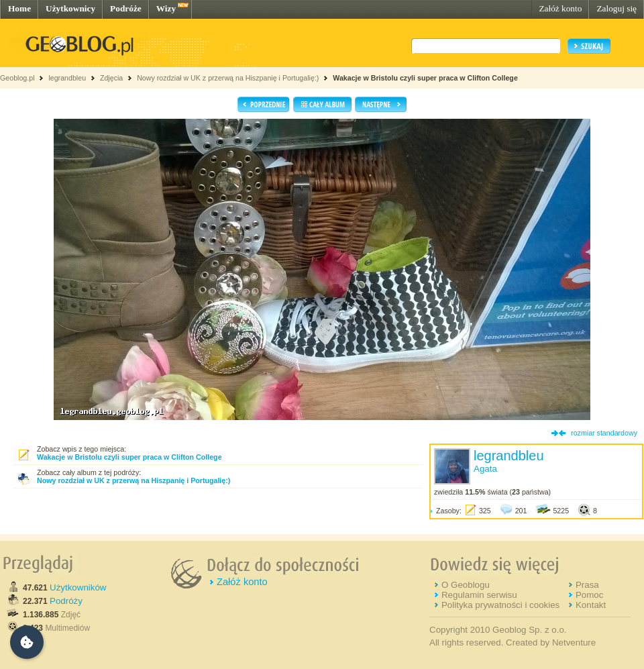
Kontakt (591, 605)
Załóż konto (560, 8)
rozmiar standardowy (604, 433)
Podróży (66, 601)
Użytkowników (78, 587)
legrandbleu (67, 78)
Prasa (587, 585)
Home (19, 8)
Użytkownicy (70, 8)
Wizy (166, 8)
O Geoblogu (466, 585)
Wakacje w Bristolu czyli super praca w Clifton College (425, 78)
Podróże (126, 8)
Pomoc (589, 595)
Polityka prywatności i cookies (500, 605)
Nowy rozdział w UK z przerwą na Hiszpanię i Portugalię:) (229, 78)
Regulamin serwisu (479, 595)
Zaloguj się (616, 8)
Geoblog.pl (17, 78)
